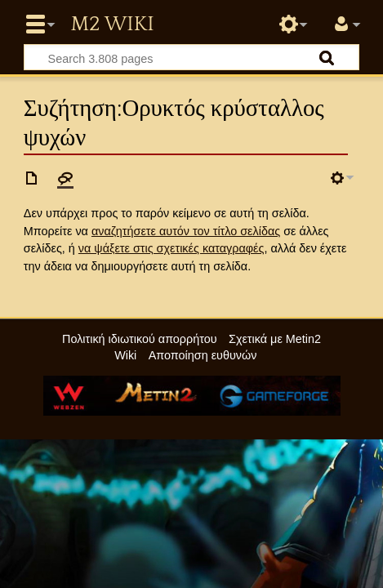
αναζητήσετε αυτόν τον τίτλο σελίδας (186, 231)
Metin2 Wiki (112, 24)
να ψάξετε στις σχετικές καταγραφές (171, 248)
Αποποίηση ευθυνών (203, 355)
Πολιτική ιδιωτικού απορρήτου (140, 339)
